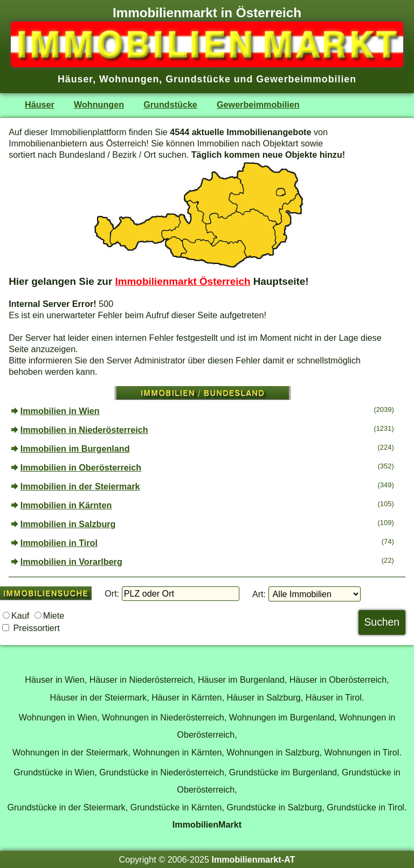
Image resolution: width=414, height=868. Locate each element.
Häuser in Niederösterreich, (143, 680)
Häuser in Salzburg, (265, 697)
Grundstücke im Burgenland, (284, 772)
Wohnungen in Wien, (59, 717)
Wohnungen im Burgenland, (283, 717)
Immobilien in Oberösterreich (81, 467)
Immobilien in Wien (60, 411)
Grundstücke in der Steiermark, (68, 807)
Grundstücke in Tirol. (367, 807)
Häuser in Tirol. (335, 697)
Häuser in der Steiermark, (100, 697)
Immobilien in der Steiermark (80, 486)
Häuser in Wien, (56, 680)
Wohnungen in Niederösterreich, (164, 717)
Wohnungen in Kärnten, (178, 752)
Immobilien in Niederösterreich (84, 430)
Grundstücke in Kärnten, (177, 807)
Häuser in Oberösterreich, (339, 680)
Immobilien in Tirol (59, 543)
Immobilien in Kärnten (66, 505)
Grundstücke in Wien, (55, 772)
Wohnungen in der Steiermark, (71, 752)
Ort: (112, 593)
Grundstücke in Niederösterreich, (163, 772)
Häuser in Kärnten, (188, 697)
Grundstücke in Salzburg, (275, 807)
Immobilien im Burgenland (75, 449)
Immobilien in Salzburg (68, 524)
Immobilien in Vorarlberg (71, 562)
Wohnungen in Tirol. (363, 752)
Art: (259, 594)
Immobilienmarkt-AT (253, 859)
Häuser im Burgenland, (242, 680)
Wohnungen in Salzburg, (274, 752)
